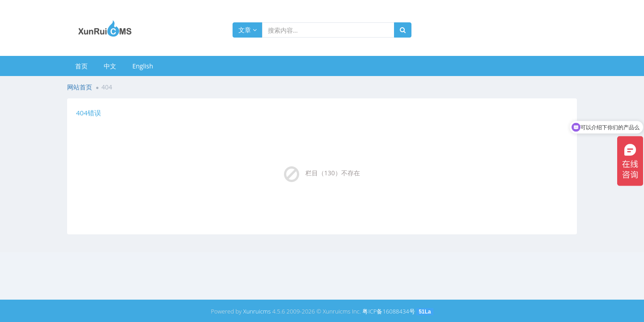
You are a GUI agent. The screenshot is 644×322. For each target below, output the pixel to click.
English (143, 66)
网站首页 (80, 87)
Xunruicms (257, 311)
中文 (110, 66)
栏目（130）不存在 (333, 173)
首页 (81, 66)
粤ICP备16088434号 (388, 311)
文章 (248, 30)
